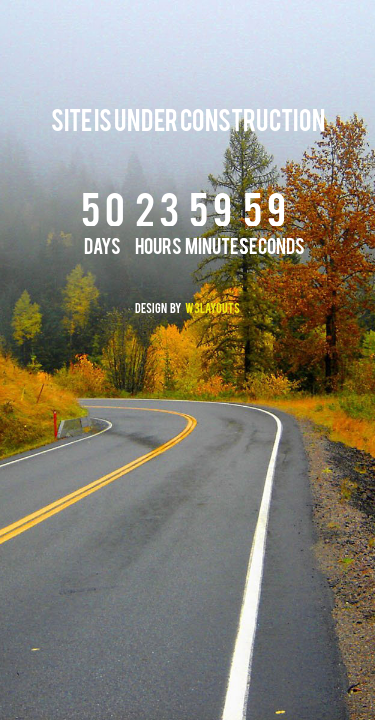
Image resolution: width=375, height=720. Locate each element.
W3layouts (212, 309)
